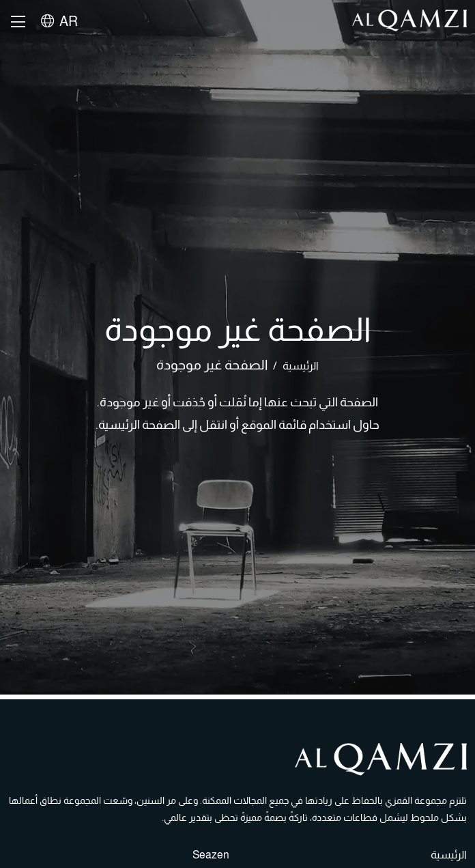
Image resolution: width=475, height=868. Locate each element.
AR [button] (59, 21)
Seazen (211, 855)
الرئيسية (301, 366)
